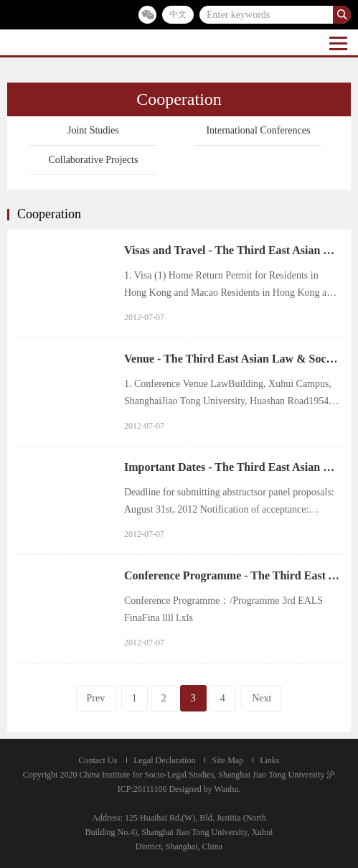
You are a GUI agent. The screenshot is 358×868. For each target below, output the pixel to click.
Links (269, 760)
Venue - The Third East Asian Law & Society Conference (232, 359)
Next (262, 698)
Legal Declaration (164, 760)
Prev (96, 698)
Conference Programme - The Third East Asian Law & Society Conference (232, 575)
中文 (178, 14)
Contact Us (98, 760)
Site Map (227, 760)
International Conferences (258, 130)
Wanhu (227, 789)
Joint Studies (93, 130)
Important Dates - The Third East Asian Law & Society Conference (232, 467)
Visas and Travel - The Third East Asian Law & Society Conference (232, 250)
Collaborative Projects (94, 160)
